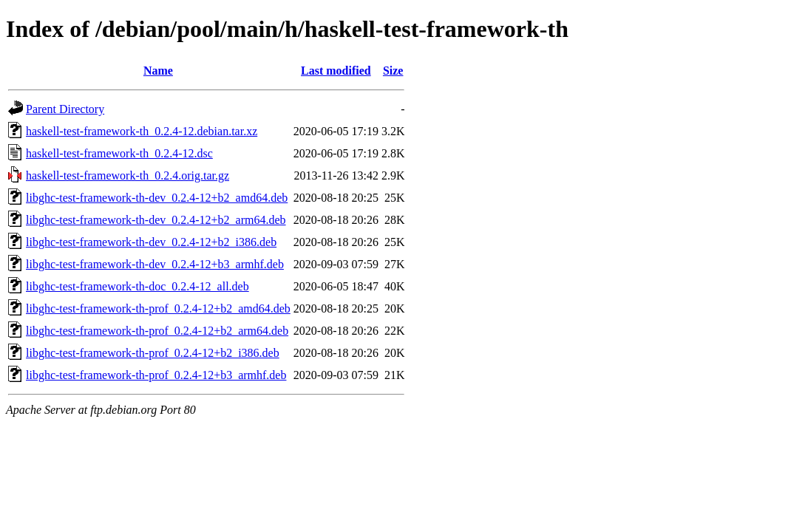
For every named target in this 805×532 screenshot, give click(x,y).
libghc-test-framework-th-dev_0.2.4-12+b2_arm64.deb (156, 220)
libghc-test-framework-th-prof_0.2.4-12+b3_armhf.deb (156, 375)
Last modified (336, 71)
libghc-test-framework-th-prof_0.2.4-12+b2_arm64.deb (157, 331)
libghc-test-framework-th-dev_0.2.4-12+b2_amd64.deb (157, 198)
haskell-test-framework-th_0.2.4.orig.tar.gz (128, 175)
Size (393, 71)
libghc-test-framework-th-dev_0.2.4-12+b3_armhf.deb (155, 264)
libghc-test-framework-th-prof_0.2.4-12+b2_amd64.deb (158, 308)
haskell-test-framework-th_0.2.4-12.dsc (119, 153)
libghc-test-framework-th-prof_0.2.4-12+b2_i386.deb (153, 353)
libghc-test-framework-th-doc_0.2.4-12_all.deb (137, 286)
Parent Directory (65, 109)
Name (158, 71)
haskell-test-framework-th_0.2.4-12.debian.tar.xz (142, 131)
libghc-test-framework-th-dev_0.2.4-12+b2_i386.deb (151, 242)
